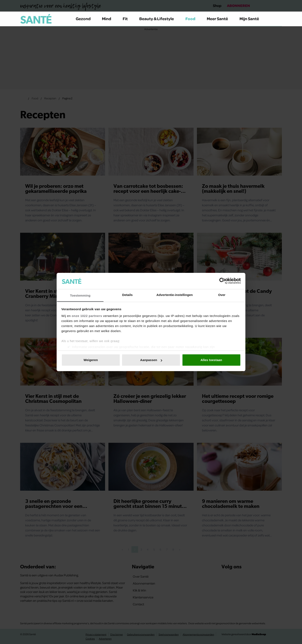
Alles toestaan (211, 360)
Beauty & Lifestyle (159, 19)
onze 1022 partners (87, 316)
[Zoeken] (279, 19)
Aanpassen (151, 360)
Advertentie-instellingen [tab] (175, 295)
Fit (128, 19)
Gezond (86, 19)
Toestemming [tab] (80, 295)
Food (193, 19)
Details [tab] (128, 295)
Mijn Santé (252, 19)
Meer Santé (220, 19)
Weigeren (91, 360)
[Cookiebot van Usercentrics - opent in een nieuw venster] (222, 281)
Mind (109, 19)
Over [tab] (222, 295)
